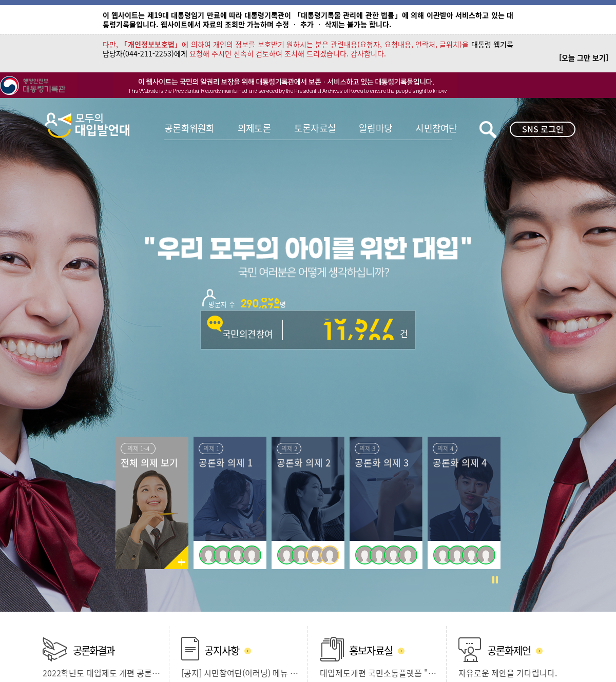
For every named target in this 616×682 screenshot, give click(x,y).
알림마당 (376, 128)
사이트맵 (188, 629)
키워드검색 (488, 130)
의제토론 (254, 128)
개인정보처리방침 (144, 629)
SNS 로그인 (543, 129)
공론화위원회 (189, 128)
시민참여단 (436, 128)
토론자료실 (315, 128)
